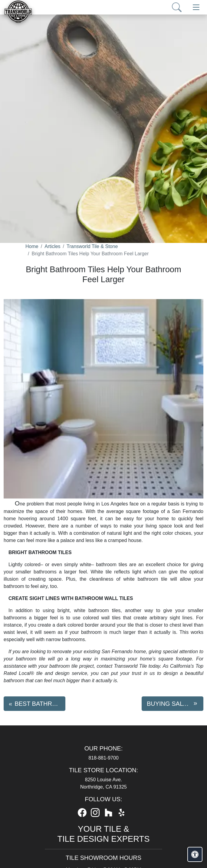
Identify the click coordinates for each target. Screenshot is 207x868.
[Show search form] (177, 7)
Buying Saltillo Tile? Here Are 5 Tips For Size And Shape (175, 704)
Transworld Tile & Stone (92, 246)
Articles (52, 246)
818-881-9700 (103, 758)
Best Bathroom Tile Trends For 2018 (40, 704)
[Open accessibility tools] (195, 854)
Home (32, 246)
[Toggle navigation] (196, 7)
